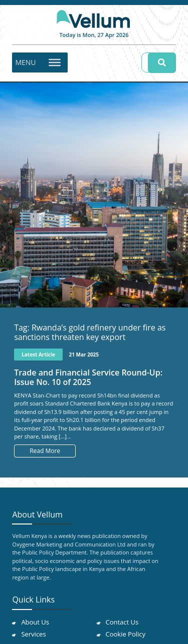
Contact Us (122, 622)
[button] (25, 62)
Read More (45, 451)
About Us (35, 622)
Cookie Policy (126, 634)
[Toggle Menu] (55, 62)
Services (33, 634)
